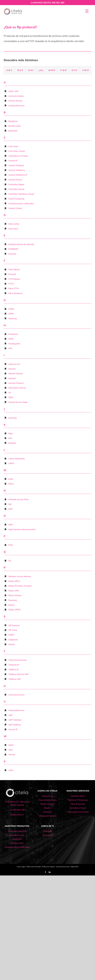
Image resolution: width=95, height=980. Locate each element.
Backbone (13, 121)
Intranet (12, 378)
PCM (11, 545)
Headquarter (14, 344)
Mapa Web (74, 867)
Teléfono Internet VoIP (18, 674)
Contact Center (15, 208)
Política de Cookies (48, 867)
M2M (11, 479)
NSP (10, 509)
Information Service (17, 388)
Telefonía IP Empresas (78, 800)
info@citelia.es (17, 815)
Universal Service (16, 695)
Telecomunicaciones (18, 660)
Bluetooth (13, 131)
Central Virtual (15, 180)
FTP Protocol (14, 279)
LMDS (11, 463)
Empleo (47, 808)
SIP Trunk (13, 630)
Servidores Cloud (78, 808)
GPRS (11, 314)
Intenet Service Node (18, 402)
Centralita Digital (16, 184)
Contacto (47, 831)
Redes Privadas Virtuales (20, 586)
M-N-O (52, 70)
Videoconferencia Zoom (78, 812)
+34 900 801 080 (17, 810)
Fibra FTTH (14, 288)
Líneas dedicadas (17, 459)
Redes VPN (14, 591)
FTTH (11, 284)
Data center (14, 224)
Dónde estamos (47, 804)
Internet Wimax (16, 373)
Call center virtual (17, 151)
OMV (11, 525)
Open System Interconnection (22, 529)
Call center (13, 146)
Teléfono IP (13, 669)
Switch (12, 644)
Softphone (13, 640)
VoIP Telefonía (15, 720)
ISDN (11, 397)
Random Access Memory (20, 576)
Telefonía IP (14, 665)
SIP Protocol (14, 625)
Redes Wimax (15, 595)
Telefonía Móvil (78, 796)
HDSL (11, 339)
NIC (10, 504)
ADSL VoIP (13, 91)
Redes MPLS (14, 581)
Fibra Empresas (78, 804)
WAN (11, 745)
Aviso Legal (21, 867)
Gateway (13, 318)
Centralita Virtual (16, 189)
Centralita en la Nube (18, 156)
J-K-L (41, 70)
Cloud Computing (16, 199)
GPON (11, 309)
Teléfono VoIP (15, 679)
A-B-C (9, 70)
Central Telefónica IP (18, 175)
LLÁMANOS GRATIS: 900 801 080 (47, 3)
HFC (10, 348)
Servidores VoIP (17, 835)
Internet (12, 369)
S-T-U (74, 70)
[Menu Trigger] (87, 11)
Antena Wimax (15, 101)
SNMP (11, 635)
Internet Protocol (16, 383)
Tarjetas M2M (17, 843)
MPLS (11, 484)
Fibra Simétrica (15, 293)
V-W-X (85, 70)
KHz (10, 438)
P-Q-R (63, 70)
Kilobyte (12, 443)
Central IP (13, 161)
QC (10, 561)
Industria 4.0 (14, 364)
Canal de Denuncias (63, 867)
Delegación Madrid (47, 816)
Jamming (12, 418)
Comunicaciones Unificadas (21, 203)
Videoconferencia (16, 710)
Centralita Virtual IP (17, 831)
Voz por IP (13, 729)
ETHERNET (13, 249)
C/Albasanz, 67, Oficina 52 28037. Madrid (17, 803)
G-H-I (31, 70)
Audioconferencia (16, 106)
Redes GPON (14, 610)
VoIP (10, 715)
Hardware (13, 334)
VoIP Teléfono (15, 725)
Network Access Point (18, 499)
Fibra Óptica (14, 269)
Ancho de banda (16, 96)
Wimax (12, 755)
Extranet (12, 254)
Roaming (13, 600)
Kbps (11, 433)
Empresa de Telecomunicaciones (47, 798)
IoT (10, 393)
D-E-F (20, 70)
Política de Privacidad (33, 867)
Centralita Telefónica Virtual (21, 194)
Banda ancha (15, 126)
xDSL (11, 770)
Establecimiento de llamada (21, 244)
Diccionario (47, 835)
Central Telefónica (17, 170)
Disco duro (13, 229)
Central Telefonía (16, 165)
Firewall (12, 274)
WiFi (11, 750)
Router (12, 605)
